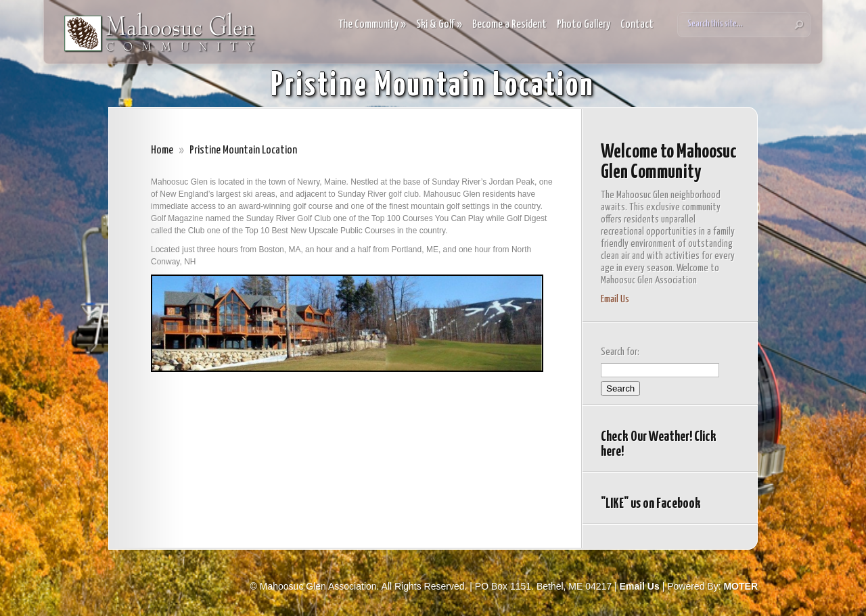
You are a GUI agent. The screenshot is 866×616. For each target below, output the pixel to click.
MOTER (740, 586)
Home (162, 150)
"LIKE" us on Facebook (651, 504)
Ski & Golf (439, 25)
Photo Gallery (584, 25)
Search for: (620, 352)
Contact (637, 25)
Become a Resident (509, 25)
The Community (372, 25)
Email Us (615, 299)
